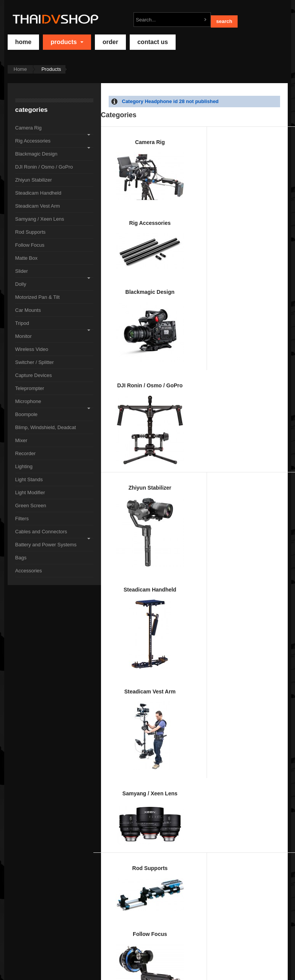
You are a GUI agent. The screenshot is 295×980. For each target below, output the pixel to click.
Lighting (220, 701)
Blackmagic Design (220, 169)
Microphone (169, 602)
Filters (220, 778)
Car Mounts (220, 427)
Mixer (119, 692)
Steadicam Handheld (169, 282)
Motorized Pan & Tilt (169, 442)
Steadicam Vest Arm (220, 281)
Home (20, 69)
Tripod (270, 439)
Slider (270, 361)
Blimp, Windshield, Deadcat (270, 618)
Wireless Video (169, 526)
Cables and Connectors (270, 784)
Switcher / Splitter (220, 522)
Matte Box (220, 363)
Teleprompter (119, 597)
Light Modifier (119, 789)
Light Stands (270, 707)
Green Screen (169, 779)
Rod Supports (119, 367)
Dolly (119, 429)
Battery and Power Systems (119, 871)
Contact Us (153, 42)
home (24, 42)
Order (110, 42)
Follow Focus (169, 363)
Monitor (119, 517)
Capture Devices (270, 520)
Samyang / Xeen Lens (270, 263)
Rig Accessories (169, 162)
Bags (169, 868)
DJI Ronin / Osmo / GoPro (270, 179)
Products (67, 42)
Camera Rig (119, 158)
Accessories (220, 859)
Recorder (169, 696)
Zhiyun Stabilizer (119, 270)
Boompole (220, 598)
